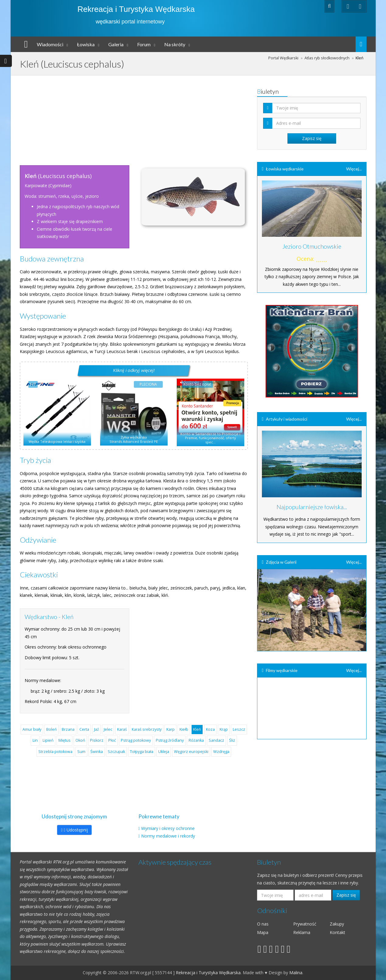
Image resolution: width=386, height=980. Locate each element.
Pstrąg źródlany (170, 740)
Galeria (116, 44)
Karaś (122, 729)
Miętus (64, 740)
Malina (296, 973)
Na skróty (175, 44)
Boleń (52, 729)
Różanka (196, 740)
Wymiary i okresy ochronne (168, 828)
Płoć (112, 740)
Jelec (108, 729)
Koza (210, 729)
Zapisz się (346, 895)
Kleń (197, 729)
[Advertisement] (134, 118)
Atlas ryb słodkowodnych (327, 58)
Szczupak (116, 752)
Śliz (232, 740)
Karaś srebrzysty (147, 729)
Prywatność (305, 924)
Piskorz (97, 740)
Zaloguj (305, 6)
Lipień (48, 740)
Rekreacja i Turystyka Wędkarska (136, 9)
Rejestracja (277, 6)
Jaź (96, 729)
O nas (263, 924)
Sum (81, 752)
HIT (33, 384)
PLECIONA (148, 384)
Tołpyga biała (142, 752)
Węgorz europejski (191, 752)
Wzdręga (221, 752)
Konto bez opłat (197, 384)
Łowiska (86, 44)
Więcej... (354, 169)
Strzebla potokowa (55, 752)
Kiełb (184, 729)
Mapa (263, 932)
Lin (35, 740)
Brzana (68, 729)
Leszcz (239, 729)
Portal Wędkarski (283, 58)
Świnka (97, 752)
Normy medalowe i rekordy (168, 836)
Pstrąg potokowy (136, 740)
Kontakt (337, 932)
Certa (84, 729)
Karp (170, 729)
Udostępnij (74, 830)
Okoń (80, 740)
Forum (144, 44)
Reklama (302, 932)
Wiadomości (50, 44)
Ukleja (164, 752)
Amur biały (32, 729)
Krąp (224, 729)
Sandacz (216, 740)
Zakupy (337, 924)
